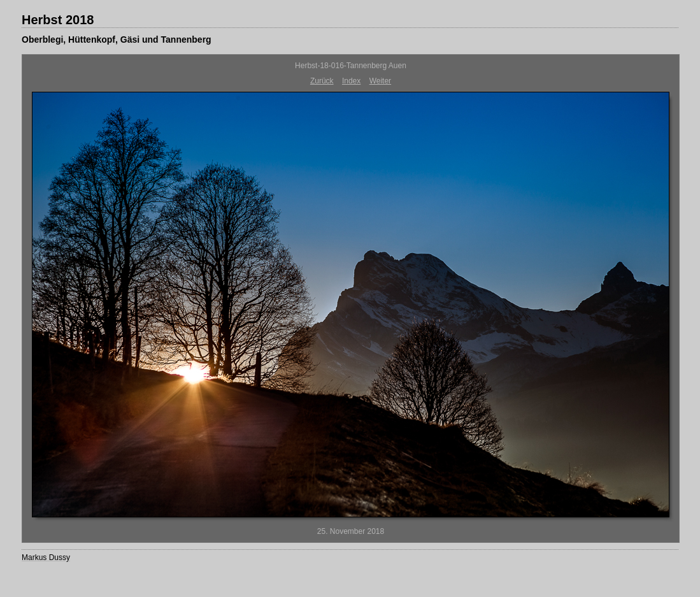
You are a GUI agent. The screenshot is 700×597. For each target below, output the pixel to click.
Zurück (322, 81)
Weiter (380, 81)
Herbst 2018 (58, 20)
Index (351, 81)
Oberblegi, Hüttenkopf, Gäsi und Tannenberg (117, 40)
